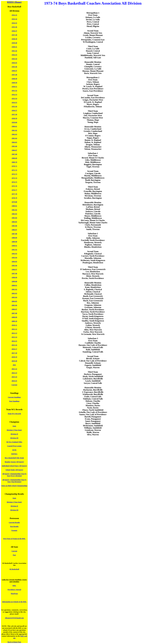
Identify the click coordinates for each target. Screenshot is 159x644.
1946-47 (14, 71)
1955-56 (14, 106)
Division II (14, 434)
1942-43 (14, 55)
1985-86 (14, 226)
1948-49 (14, 79)
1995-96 (14, 265)
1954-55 (14, 102)
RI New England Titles (14, 442)
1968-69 (14, 158)
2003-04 (14, 297)
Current (14, 385)
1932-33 (14, 15)
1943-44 (14, 59)
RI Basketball (14, 569)
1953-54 (14, 98)
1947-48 (14, 75)
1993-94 (14, 258)
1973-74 (14, 178)
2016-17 (14, 349)
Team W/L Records (14, 414)
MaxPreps (14, 593)
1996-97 (14, 269)
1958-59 (14, 118)
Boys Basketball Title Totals (14, 458)
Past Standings (14, 401)
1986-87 (14, 230)
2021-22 (14, 369)
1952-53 (14, 94)
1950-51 (14, 87)
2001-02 (14, 289)
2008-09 (14, 317)
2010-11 (14, 325)
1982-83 (14, 214)
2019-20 (14, 361)
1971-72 (14, 170)
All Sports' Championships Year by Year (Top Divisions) (14, 481)
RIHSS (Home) (14, 2)
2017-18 (14, 353)
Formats (14, 530)
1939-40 (14, 43)
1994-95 (14, 261)
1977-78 (14, 194)
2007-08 (14, 313)
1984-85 (14, 222)
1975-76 (14, 186)
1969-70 (14, 162)
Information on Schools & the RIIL (14, 602)
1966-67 (14, 150)
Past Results (14, 526)
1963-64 (14, 138)
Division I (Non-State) (14, 430)
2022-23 (14, 373)
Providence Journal (14, 590)
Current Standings (14, 397)
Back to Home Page (14, 642)
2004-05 (14, 301)
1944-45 (14, 63)
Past (14, 555)
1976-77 (14, 190)
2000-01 (14, 285)
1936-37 (14, 31)
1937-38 (14, 35)
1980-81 (14, 206)
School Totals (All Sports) (14, 470)
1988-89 (14, 238)
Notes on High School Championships (14, 486)
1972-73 (14, 174)
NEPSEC (14, 454)
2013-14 (14, 337)
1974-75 (14, 182)
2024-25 (14, 381)
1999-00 (14, 281)
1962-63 (14, 134)
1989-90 (14, 242)
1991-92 (14, 250)
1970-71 (14, 166)
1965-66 (14, 146)
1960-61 (14, 126)
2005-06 (14, 305)
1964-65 (14, 142)
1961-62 (14, 130)
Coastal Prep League (14, 446)
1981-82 (14, 210)
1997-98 (14, 273)
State (14, 426)
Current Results (14, 522)
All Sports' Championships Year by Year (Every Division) (14, 475)
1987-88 (14, 234)
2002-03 (14, 293)
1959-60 (14, 122)
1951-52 (14, 91)
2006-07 (14, 309)
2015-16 (14, 345)
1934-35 (14, 23)
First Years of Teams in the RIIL (14, 539)
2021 (14, 365)
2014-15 (14, 341)
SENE (14, 450)
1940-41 (14, 47)
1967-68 (14, 154)
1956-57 (14, 110)
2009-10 (14, 321)
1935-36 (14, 27)
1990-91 (14, 246)
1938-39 (14, 39)
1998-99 (14, 277)
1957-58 (14, 114)
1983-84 (14, 218)
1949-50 (14, 83)
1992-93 (14, 254)
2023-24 (14, 377)
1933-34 (14, 19)
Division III (14, 438)
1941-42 (14, 51)
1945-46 (14, 67)
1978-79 (14, 198)
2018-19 (14, 357)
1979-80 (14, 202)
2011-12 (14, 329)
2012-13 (14, 333)
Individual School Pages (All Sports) (14, 466)
